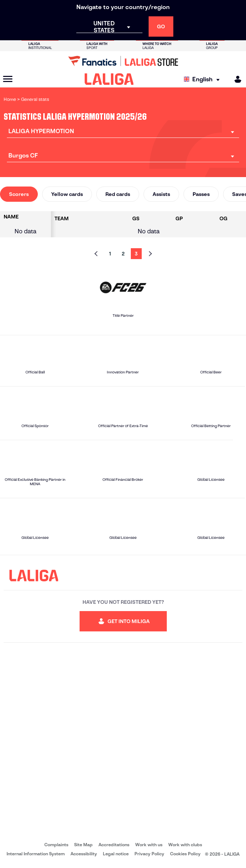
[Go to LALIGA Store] (123, 61)
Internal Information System (36, 854)
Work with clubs (185, 845)
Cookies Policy (185, 854)
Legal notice (116, 854)
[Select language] (203, 79)
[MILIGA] (235, 79)
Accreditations (114, 845)
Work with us (149, 845)
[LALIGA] (109, 79)
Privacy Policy (149, 854)
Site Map (83, 845)
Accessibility (84, 854)
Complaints (56, 845)
